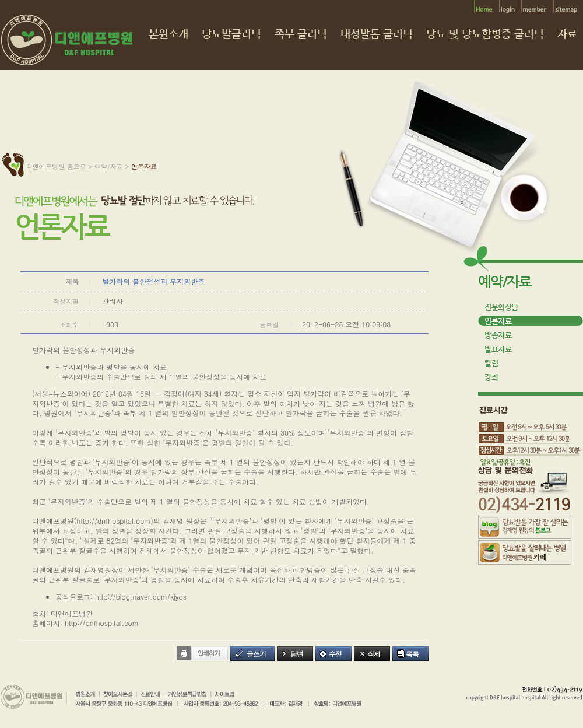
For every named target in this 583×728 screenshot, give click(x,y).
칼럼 (491, 363)
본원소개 (168, 34)
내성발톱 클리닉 (377, 34)
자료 (567, 34)
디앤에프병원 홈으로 (56, 167)
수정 (335, 654)
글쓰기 (256, 654)
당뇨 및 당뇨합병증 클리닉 (485, 34)
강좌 (491, 377)
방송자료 (498, 335)
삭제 (374, 654)
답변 (297, 654)
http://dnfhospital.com (114, 521)
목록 (412, 654)
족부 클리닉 (301, 34)
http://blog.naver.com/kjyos (141, 596)
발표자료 (498, 349)
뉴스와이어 (71, 393)
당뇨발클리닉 (231, 34)
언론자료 (498, 321)
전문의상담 (501, 307)
